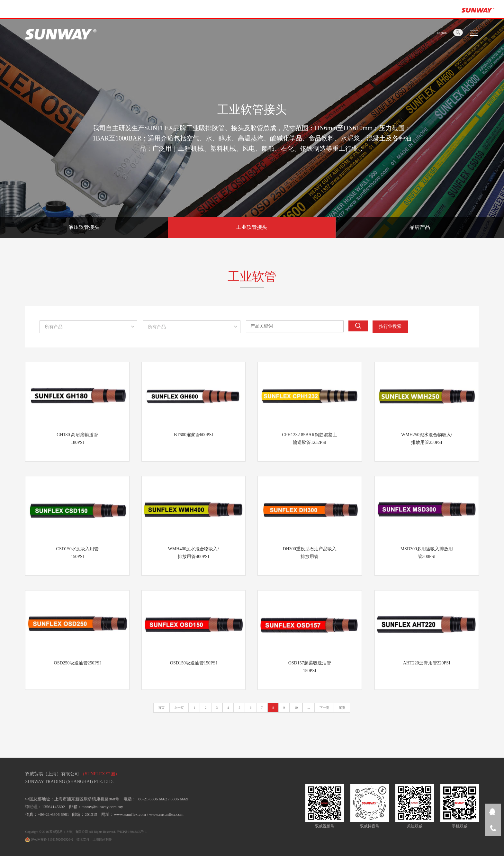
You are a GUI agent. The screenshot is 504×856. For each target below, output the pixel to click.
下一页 (324, 708)
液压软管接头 (84, 227)
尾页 (342, 708)
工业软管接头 (252, 227)
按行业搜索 (390, 326)
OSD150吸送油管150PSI (194, 663)
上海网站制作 (102, 839)
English (442, 33)
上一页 (179, 708)
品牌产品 (420, 227)
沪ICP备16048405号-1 (132, 832)
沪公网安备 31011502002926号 (49, 839)
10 (296, 708)
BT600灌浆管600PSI (194, 435)
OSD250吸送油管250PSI (77, 663)
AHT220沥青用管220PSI (427, 663)
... (309, 708)
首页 (161, 708)
